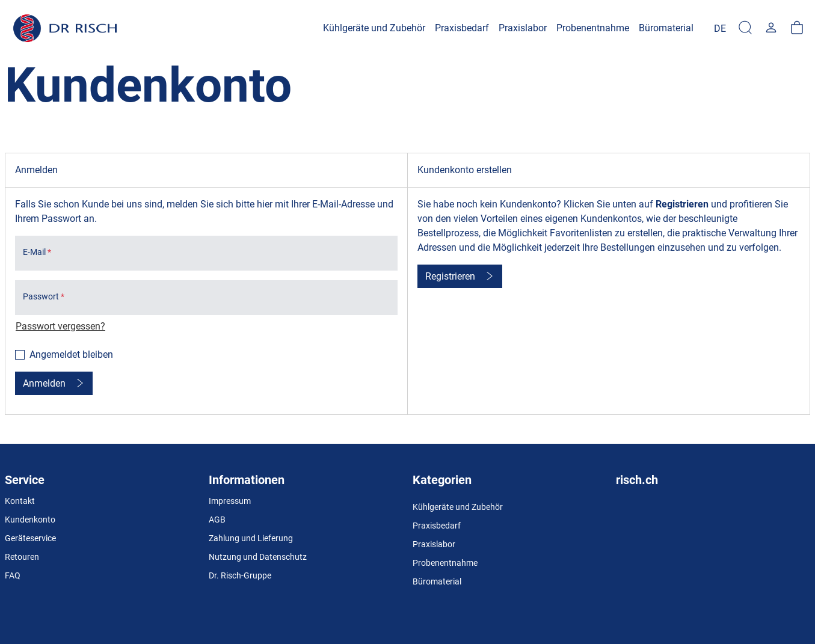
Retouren (22, 557)
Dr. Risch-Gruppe (240, 575)
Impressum (230, 501)
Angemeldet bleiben (71, 354)
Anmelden (44, 383)
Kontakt (20, 501)
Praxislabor (434, 544)
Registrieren (450, 276)
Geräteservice (30, 538)
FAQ (13, 575)
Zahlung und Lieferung (251, 538)
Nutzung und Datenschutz (258, 557)
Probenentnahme (445, 563)
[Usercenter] (771, 28)
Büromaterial (437, 581)
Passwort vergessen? (60, 326)
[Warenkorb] (797, 28)
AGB (217, 520)
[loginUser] (206, 253)
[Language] (720, 28)
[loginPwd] (206, 298)
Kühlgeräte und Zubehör (458, 507)
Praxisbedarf (437, 526)
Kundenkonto (30, 520)
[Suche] (745, 28)
